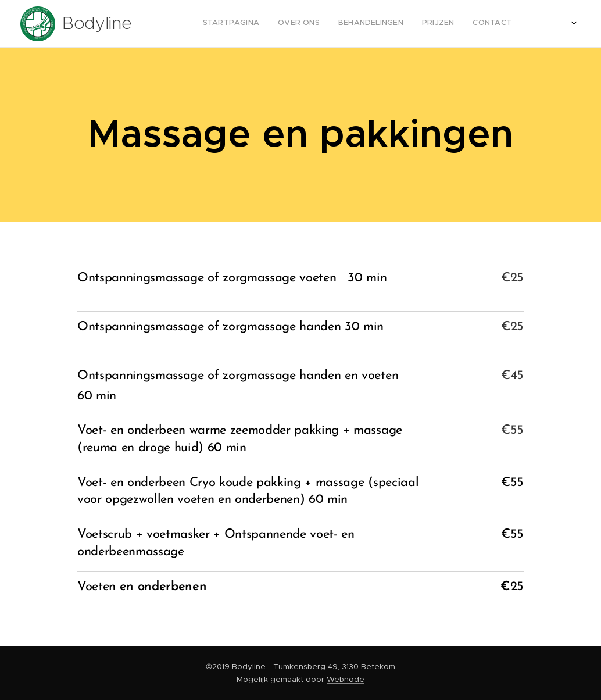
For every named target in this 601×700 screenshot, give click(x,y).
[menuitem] (384, 24)
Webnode (346, 679)
